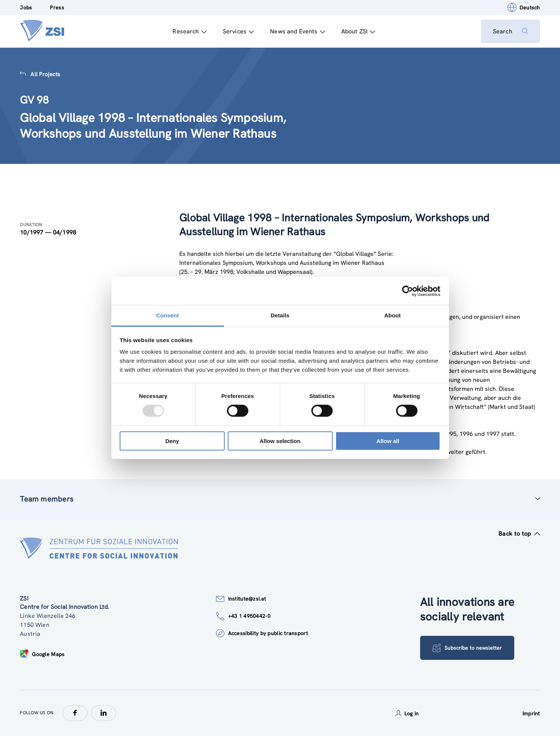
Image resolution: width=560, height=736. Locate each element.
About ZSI (358, 31)
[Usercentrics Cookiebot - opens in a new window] (408, 291)
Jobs (26, 8)
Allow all (388, 441)
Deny (172, 441)
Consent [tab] (167, 315)
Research (189, 31)
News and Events (298, 31)
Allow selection (280, 441)
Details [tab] (280, 315)
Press (57, 8)
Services (238, 31)
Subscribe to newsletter (467, 648)
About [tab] (393, 315)
